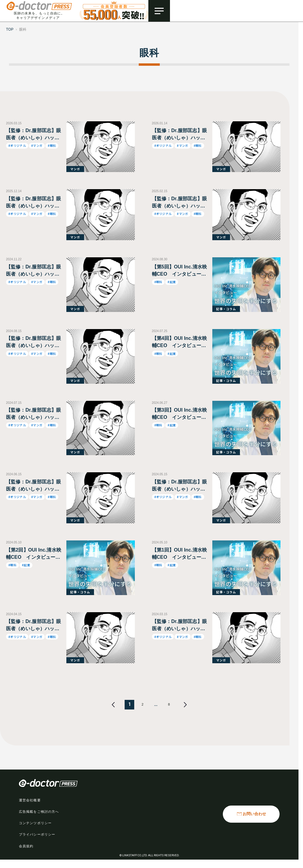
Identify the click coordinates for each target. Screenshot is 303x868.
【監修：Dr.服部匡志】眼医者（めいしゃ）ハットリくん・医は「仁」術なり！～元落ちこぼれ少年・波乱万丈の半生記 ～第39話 (33, 486)
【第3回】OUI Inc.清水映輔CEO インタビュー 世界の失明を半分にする (180, 414)
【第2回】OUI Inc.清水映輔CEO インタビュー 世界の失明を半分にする (34, 554)
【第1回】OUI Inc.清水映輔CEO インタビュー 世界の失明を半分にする (180, 554)
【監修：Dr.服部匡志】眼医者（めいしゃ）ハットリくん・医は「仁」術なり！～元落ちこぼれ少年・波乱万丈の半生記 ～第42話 (33, 271)
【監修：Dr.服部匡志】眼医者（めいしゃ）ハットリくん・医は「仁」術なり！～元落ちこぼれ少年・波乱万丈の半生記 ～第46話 (33, 135)
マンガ (75, 169)
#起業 (172, 282)
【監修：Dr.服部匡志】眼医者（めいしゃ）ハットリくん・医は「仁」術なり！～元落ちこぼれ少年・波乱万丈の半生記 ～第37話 (33, 626)
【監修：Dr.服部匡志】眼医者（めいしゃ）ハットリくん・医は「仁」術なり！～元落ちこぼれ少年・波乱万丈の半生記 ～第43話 (33, 203)
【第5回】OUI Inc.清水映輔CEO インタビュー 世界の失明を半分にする (180, 271)
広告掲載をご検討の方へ (39, 812)
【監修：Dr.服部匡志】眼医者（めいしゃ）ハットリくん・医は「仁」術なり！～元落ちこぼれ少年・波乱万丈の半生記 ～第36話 (179, 626)
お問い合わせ (254, 814)
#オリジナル (17, 145)
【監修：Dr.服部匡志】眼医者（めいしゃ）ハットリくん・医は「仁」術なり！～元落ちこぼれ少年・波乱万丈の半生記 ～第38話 (179, 486)
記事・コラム (226, 309)
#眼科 (52, 145)
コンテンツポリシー (35, 823)
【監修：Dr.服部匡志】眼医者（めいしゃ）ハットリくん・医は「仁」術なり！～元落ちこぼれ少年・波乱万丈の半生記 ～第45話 (179, 203)
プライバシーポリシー (37, 834)
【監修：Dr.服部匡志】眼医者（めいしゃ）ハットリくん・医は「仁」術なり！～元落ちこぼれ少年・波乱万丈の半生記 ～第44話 (179, 135)
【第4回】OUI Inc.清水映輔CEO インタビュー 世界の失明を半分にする (180, 342)
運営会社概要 (30, 800)
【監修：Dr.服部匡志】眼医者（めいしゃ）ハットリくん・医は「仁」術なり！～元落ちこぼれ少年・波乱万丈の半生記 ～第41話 (33, 342)
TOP (10, 29)
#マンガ (37, 145)
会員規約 (26, 846)
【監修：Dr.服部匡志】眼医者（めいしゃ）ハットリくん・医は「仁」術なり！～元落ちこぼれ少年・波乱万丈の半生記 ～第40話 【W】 (33, 414)
